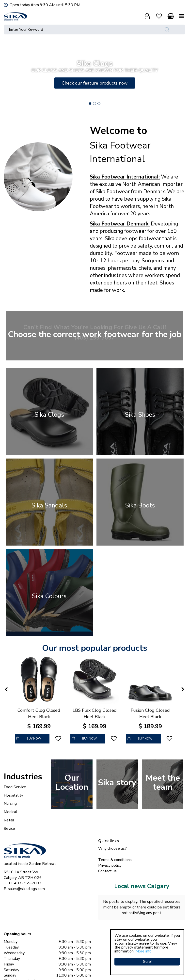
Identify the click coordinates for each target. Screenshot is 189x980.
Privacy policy (110, 865)
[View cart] (171, 16)
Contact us (107, 871)
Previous (8, 74)
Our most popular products (95, 648)
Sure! (147, 962)
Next (181, 74)
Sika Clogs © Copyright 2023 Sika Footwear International (79, 970)
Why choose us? (112, 848)
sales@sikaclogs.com (26, 889)
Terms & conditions (115, 860)
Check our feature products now (95, 83)
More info (143, 951)
